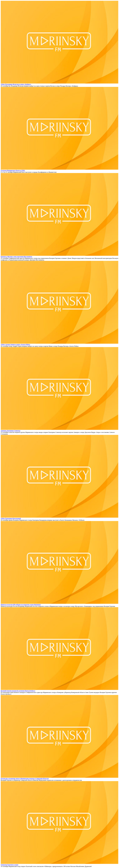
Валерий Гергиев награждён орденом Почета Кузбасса (18, 691)
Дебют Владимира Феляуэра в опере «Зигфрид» (16, 84)
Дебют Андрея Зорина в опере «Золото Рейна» (15, 345)
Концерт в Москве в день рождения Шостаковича (16, 257)
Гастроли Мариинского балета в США (13, 170)
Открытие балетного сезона (9, 865)
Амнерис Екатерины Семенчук (11, 431)
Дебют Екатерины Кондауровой (11, 518)
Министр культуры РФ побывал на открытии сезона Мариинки (21, 605)
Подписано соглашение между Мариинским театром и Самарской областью (25, 779)
